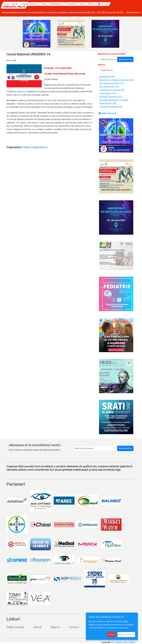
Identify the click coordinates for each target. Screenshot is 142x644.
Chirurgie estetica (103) (111, 97)
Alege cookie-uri (126, 634)
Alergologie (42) (107, 77)
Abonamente (98, 4)
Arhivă (37, 627)
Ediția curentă (15, 627)
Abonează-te (125, 59)
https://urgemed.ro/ (35, 147)
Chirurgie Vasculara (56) (111, 107)
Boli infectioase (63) (109, 87)
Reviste (70, 4)
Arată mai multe (108, 113)
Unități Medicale (83, 4)
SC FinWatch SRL (119, 642)
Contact (109, 4)
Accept (111, 634)
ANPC (133, 642)
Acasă (33, 4)
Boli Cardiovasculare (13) (112, 83)
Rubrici (55, 627)
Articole (42, 4)
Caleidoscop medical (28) (112, 90)
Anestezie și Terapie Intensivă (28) (116, 80)
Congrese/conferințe (56, 4)
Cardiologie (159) (108, 93)
